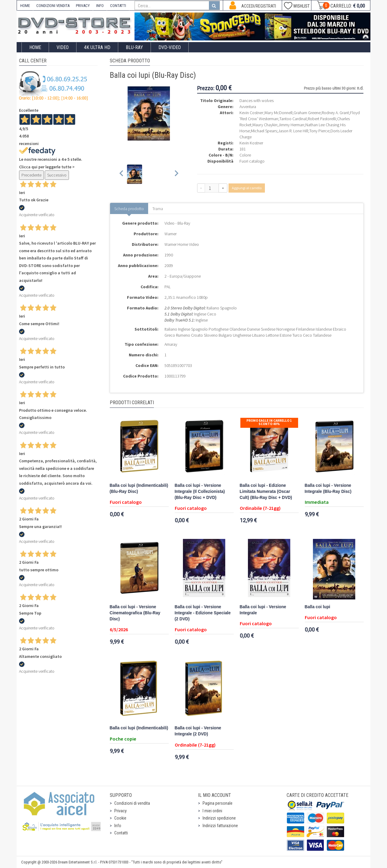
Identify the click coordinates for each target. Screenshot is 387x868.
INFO (100, 6)
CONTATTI (118, 6)
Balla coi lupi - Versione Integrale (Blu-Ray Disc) (328, 488)
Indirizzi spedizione (219, 818)
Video (63, 47)
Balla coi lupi (318, 607)
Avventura (248, 107)
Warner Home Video (182, 244)
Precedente (31, 175)
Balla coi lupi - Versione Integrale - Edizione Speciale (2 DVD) (203, 613)
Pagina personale (218, 803)
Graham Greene (307, 113)
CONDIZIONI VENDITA (53, 6)
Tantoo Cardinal (293, 119)
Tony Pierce (319, 131)
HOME (25, 6)
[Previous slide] (122, 174)
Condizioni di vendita (132, 803)
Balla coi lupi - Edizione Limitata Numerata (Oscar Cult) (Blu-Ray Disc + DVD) (266, 492)
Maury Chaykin (265, 125)
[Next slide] (176, 174)
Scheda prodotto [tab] (129, 209)
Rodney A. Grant (335, 113)
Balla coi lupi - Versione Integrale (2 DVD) (198, 731)
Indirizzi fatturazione (220, 826)
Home (35, 47)
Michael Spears (264, 131)
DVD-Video (170, 47)
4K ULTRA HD (97, 47)
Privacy (120, 811)
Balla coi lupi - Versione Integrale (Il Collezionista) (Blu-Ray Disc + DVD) (200, 492)
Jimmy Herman (291, 125)
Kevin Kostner (251, 143)
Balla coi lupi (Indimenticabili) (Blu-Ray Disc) (139, 488)
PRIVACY (83, 6)
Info (118, 826)
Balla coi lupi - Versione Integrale (263, 610)
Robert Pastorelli (322, 119)
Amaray (171, 344)
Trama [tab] (158, 209)
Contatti (121, 833)
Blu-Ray (134, 47)
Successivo (57, 175)
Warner (171, 234)
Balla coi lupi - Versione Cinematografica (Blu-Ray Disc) (135, 613)
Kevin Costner (251, 113)
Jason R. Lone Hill (293, 131)
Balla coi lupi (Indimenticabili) (139, 728)
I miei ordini (212, 811)
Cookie (120, 818)
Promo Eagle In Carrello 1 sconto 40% (269, 422)
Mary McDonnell (278, 113)
